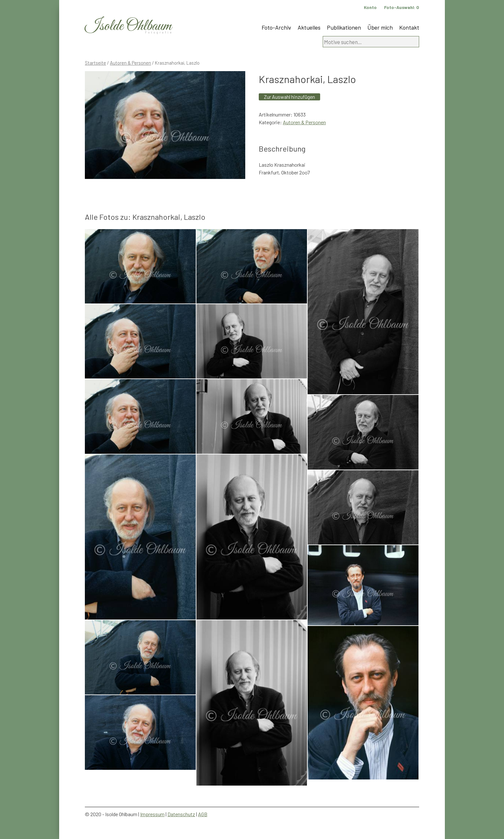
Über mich (380, 27)
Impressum (152, 814)
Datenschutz (181, 814)
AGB (203, 814)
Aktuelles (309, 27)
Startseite (95, 63)
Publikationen (344, 27)
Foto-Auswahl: (402, 7)
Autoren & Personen (130, 63)
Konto (370, 7)
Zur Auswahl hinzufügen (289, 97)
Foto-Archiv (276, 27)
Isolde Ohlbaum (128, 26)
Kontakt (409, 27)
